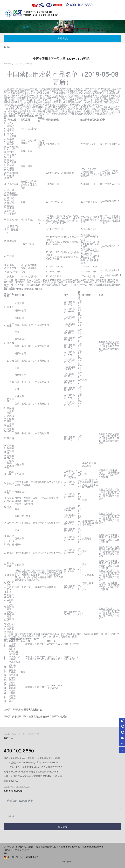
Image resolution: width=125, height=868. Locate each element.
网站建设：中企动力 (14, 850)
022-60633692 (18, 758)
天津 (28, 850)
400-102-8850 (19, 751)
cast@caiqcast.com (48, 772)
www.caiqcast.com (20, 772)
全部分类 (62, 38)
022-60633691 (26, 763)
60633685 (43, 758)
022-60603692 (48, 767)
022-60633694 (24, 767)
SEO (7, 854)
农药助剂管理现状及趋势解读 (27, 710)
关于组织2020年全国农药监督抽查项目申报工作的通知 (40, 716)
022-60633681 (51, 763)
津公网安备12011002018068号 (23, 857)
